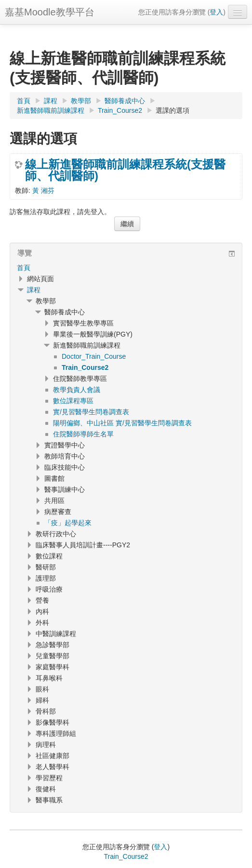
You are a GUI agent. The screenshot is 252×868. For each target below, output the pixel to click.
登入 (216, 12)
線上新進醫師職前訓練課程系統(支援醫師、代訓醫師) (125, 170)
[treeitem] (126, 268)
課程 (34, 290)
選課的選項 (172, 110)
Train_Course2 (126, 856)
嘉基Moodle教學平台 (50, 12)
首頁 (24, 268)
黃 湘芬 (43, 190)
